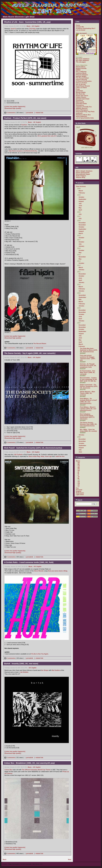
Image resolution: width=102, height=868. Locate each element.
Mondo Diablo (81, 92)
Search (79, 500)
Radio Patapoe (81, 176)
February (82, 193)
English (37, 26)
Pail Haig (32, 29)
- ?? (78, 487)
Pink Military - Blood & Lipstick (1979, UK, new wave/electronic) (88, 409)
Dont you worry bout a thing (58, 571)
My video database (82, 60)
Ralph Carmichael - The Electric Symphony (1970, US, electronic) (89, 386)
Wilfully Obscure (82, 108)
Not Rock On (80, 94)
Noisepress (80, 105)
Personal (79, 490)
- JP (78, 477)
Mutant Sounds (81, 68)
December (82, 223)
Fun (77, 488)
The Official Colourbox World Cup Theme (36, 770)
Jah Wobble (24, 672)
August (81, 201)
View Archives (81, 186)
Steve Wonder (39, 571)
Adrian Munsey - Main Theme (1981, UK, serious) (88, 393)
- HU (78, 471)
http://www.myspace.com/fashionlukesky (23, 151)
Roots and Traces (82, 96)
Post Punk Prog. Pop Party (85, 112)
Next (70, 859)
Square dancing (81, 80)
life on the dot (81, 84)
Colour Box (8, 770)
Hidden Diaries (81, 97)
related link (39, 113)
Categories (80, 457)
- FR (78, 469)
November (82, 225)
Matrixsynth (80, 102)
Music (29, 26)
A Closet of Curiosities (84, 81)
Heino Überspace (82, 110)
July (80, 203)
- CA (78, 466)
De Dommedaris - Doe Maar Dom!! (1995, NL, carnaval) (88, 372)
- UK (32, 26)
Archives (80, 183)
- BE (78, 464)
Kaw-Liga (48, 456)
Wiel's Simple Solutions (84, 171)
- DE (78, 467)
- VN (78, 483)
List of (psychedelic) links (85, 118)
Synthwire (79, 100)
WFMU (78, 70)
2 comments (10, 442)
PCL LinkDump (81, 72)
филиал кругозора (83, 99)
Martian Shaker (81, 76)
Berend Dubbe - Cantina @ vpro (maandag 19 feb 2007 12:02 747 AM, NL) (88, 379)
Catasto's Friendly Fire (84, 107)
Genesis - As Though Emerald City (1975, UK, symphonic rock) (88, 366)
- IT (78, 475)
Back (5, 859)
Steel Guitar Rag (34, 456)
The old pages (81, 62)
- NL (78, 479)
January (81, 246)
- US (78, 482)
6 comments (10, 348)
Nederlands (80, 493)
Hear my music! (81, 33)
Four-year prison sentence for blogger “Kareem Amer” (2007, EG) (88, 358)
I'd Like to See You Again (40, 654)
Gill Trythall (18, 455)
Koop (78, 89)
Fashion (24, 125)
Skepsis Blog (81, 177)
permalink (30, 113)
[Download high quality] (13, 108)
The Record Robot (40, 344)
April (80, 210)
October (81, 197)
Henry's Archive (81, 83)
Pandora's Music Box (83, 115)
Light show (80, 494)
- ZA (78, 485)
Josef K (13, 29)
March (81, 191)
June (80, 206)
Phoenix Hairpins (82, 75)
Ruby (43, 456)
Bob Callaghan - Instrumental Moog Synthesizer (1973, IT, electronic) (87, 416)
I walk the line (60, 456)
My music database (83, 59)
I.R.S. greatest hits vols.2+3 (47, 136)
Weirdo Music (81, 67)
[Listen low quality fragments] (15, 106)
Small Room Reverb (83, 86)
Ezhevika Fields (81, 104)
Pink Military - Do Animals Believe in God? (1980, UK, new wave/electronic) (89, 401)
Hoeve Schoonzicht (83, 173)
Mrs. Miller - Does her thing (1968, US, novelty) (88, 430)
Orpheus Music (81, 73)
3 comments (10, 113)
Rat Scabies (56, 670)
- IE (78, 472)
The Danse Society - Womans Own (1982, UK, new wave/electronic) (89, 424)
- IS (78, 474)
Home (78, 25)
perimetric (79, 91)
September (82, 199)
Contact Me (80, 27)
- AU (78, 463)
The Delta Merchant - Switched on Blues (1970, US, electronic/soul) (89, 350)
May (80, 208)
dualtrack (79, 113)
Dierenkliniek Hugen (83, 174)
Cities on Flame (81, 88)
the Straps (45, 670)
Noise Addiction (81, 116)
